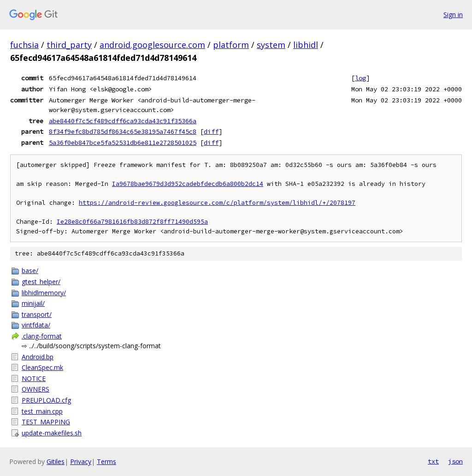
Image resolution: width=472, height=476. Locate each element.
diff (211, 131)
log (360, 78)
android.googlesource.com (152, 45)
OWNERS (35, 389)
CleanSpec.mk (42, 367)
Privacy (81, 461)
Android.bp (38, 357)
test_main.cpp (42, 411)
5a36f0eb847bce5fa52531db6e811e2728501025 (123, 143)
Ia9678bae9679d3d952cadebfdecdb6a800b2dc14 (188, 184)
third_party (69, 45)
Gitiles (56, 461)
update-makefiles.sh (52, 433)
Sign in (453, 15)
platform (231, 45)
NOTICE (34, 378)
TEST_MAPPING (46, 422)
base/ (30, 271)
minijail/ (33, 303)
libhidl (306, 45)
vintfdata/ (36, 325)
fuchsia (24, 45)
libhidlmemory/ (44, 293)
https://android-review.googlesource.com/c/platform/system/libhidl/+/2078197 (217, 203)
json (455, 461)
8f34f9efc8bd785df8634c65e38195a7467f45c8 (123, 131)
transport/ (37, 314)
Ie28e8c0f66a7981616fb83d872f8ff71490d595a (132, 222)
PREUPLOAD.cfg (46, 400)
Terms (106, 461)
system (271, 45)
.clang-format (42, 336)
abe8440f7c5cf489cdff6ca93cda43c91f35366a (123, 121)
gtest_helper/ (41, 282)
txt (433, 461)
